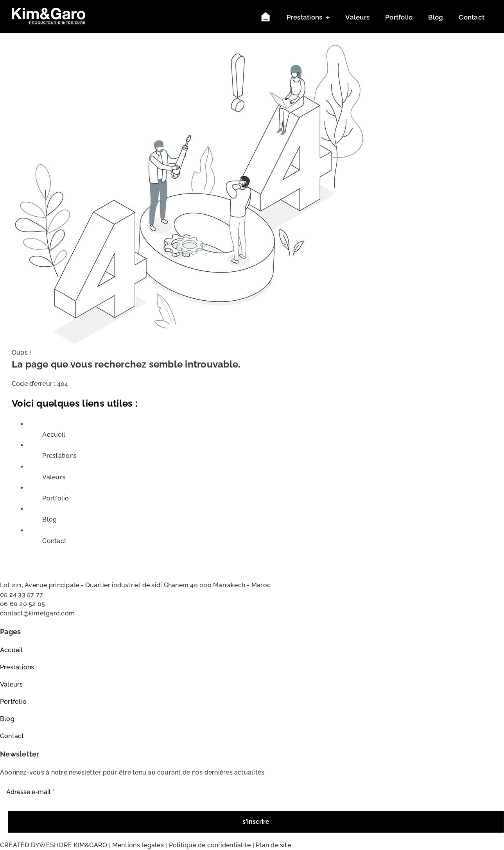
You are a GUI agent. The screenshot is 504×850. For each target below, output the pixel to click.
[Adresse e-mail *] (252, 792)
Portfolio (56, 498)
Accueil (54, 435)
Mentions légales (138, 845)
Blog (49, 519)
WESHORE (56, 845)
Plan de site (273, 845)
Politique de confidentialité (210, 845)
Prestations (59, 456)
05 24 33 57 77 (22, 594)
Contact (54, 541)
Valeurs (54, 477)
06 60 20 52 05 (22, 604)
